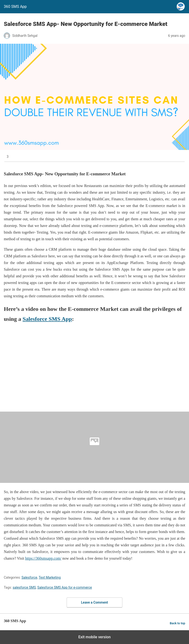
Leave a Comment (95, 602)
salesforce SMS (24, 587)
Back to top (177, 623)
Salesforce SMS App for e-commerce (65, 587)
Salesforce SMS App (47, 319)
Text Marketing (50, 577)
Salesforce (29, 577)
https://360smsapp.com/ (43, 558)
